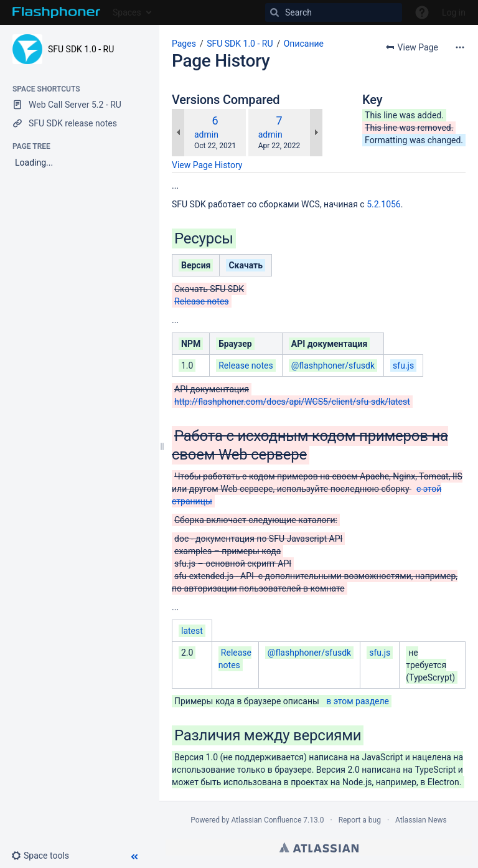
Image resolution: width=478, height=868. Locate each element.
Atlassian (319, 847)
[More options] (460, 47)
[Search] (334, 12)
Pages (184, 44)
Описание (304, 44)
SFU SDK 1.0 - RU (81, 49)
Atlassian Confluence (266, 820)
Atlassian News (421, 820)
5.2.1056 (384, 204)
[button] (45, 856)
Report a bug (360, 820)
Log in (454, 12)
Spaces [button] (127, 12)
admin (206, 134)
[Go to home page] (56, 12)
